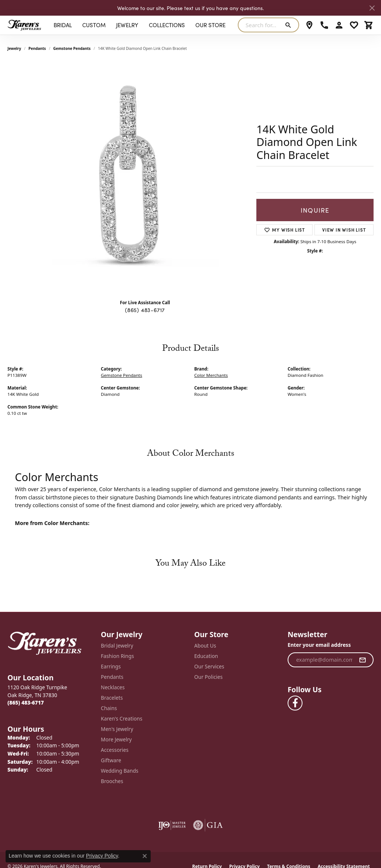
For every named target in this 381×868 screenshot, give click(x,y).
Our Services (209, 666)
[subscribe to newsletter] (363, 660)
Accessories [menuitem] (115, 750)
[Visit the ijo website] (172, 825)
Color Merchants (211, 375)
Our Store (210, 25)
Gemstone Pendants (72, 48)
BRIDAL (63, 25)
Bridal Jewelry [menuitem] (117, 646)
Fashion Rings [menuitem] (117, 656)
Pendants (37, 48)
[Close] (372, 8)
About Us (205, 646)
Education (206, 656)
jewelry (14, 48)
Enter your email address (319, 645)
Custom (94, 25)
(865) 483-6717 (145, 310)
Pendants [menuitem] (112, 677)
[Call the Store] (26, 702)
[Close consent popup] (145, 856)
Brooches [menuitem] (112, 781)
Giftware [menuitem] (111, 760)
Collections (167, 25)
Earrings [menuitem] (111, 666)
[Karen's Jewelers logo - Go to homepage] (24, 25)
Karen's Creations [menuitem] (121, 718)
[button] (339, 25)
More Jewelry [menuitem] (116, 739)
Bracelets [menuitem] (112, 698)
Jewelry (127, 25)
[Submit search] (290, 25)
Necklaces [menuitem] (113, 687)
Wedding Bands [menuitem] (120, 771)
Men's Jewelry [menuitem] (117, 729)
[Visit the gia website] (208, 825)
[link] (309, 25)
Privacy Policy (102, 856)
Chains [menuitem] (109, 708)
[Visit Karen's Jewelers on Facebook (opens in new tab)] (295, 703)
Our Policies (208, 677)
